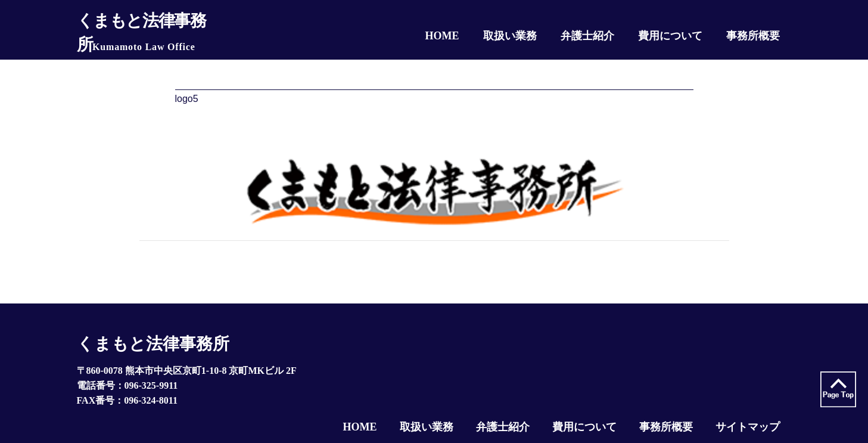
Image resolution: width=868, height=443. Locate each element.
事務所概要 (666, 427)
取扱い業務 (427, 427)
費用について (584, 427)
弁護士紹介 (503, 427)
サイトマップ (748, 427)
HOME (360, 427)
